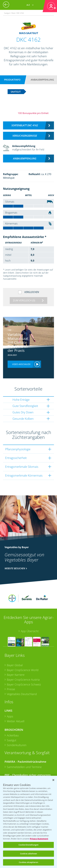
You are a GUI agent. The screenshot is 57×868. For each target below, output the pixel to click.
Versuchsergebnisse (25, 136)
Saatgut (12, 723)
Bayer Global (15, 648)
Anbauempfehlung (42, 80)
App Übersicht (30, 614)
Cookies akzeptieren (28, 862)
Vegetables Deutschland (22, 677)
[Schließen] (53, 780)
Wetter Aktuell (16, 704)
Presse (11, 672)
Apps (10, 700)
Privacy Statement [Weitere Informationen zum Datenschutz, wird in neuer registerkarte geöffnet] (39, 839)
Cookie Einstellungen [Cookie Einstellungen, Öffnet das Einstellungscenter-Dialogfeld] (28, 845)
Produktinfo (12, 80)
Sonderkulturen (17, 728)
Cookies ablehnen (28, 854)
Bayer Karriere (16, 658)
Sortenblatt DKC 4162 (25, 125)
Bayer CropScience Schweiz (24, 668)
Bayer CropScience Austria (23, 663)
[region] (28, 822)
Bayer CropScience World (23, 653)
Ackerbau (13, 719)
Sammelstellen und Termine (24, 750)
